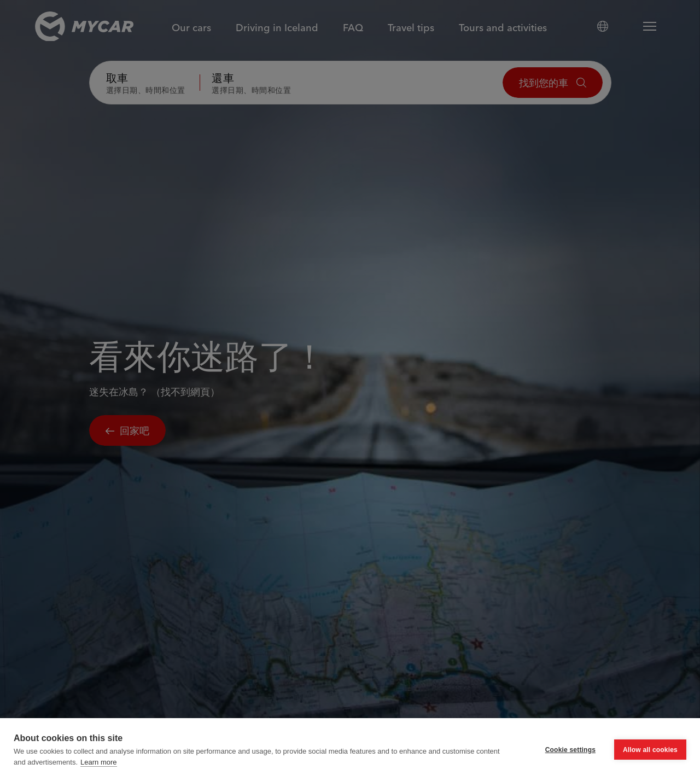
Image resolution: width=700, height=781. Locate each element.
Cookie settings (570, 759)
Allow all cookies (650, 759)
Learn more (98, 771)
